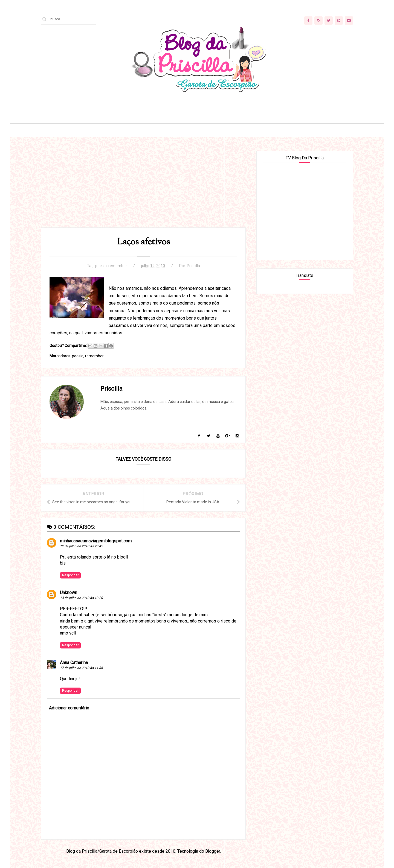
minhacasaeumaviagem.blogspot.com (96, 541)
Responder (70, 575)
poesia (101, 266)
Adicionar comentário (69, 708)
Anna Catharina (74, 663)
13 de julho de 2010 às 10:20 (81, 598)
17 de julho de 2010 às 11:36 (81, 668)
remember (118, 266)
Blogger (213, 851)
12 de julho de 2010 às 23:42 (81, 546)
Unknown (69, 593)
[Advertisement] (143, 189)
